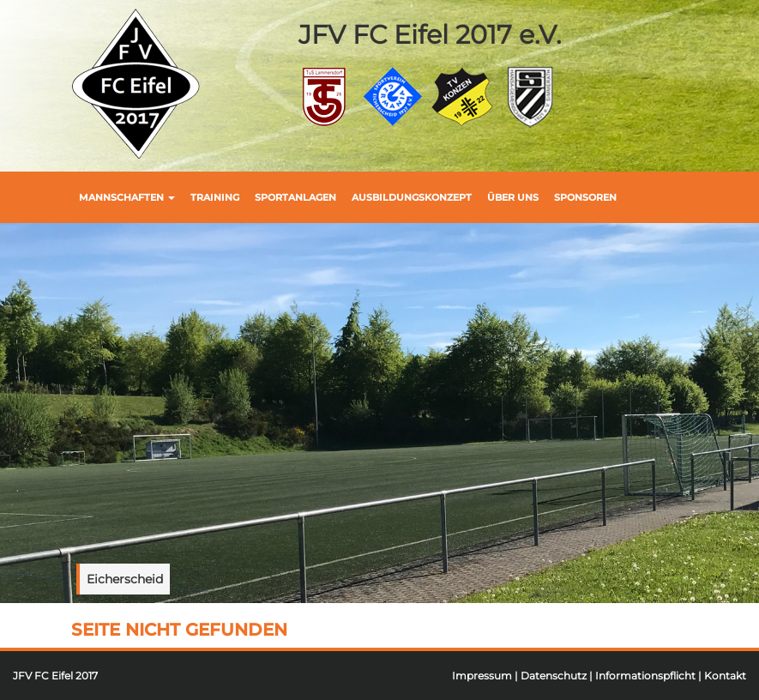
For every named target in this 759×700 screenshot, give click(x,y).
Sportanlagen (295, 197)
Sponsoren (585, 197)
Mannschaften (127, 197)
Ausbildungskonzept (412, 197)
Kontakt (725, 676)
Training (215, 197)
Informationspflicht (645, 676)
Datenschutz (554, 676)
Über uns (513, 197)
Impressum (482, 676)
